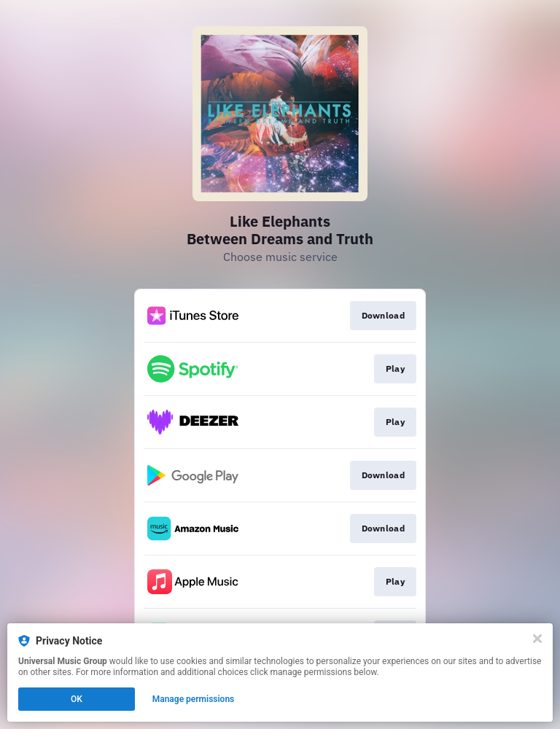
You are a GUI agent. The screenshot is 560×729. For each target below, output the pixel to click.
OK (77, 699)
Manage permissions (194, 699)
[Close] (537, 639)
